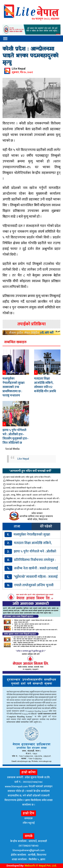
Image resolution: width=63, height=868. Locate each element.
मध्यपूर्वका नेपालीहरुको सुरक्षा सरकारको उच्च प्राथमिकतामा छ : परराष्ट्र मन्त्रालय (14, 387)
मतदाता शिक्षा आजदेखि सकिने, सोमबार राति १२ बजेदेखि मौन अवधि (45, 385)
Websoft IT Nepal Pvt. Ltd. (41, 866)
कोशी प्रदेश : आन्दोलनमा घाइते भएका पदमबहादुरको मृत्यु (30, 56)
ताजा (17, 526)
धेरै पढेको (46, 526)
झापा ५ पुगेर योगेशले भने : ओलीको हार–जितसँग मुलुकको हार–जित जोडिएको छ (16, 436)
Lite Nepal (23, 459)
